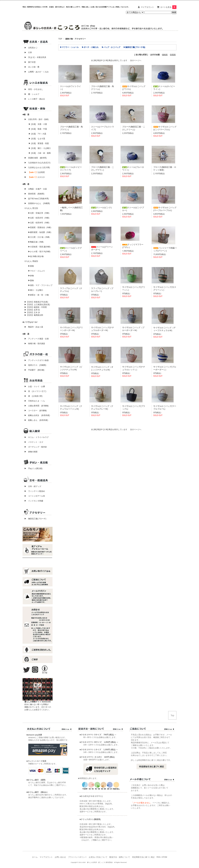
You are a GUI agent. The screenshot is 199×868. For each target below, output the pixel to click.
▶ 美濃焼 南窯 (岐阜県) (36, 158)
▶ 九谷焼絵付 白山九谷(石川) (36, 163)
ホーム (35, 857)
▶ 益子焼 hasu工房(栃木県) (37, 199)
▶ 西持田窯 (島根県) (34, 194)
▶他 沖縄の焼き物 (36, 256)
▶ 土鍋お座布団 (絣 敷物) (36, 406)
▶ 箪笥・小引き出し (34, 89)
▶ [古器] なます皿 (37, 139)
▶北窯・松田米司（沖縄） (39, 223)
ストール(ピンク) (101, 208)
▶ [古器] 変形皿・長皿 (39, 143)
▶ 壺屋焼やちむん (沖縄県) (37, 203)
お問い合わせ (60, 857)
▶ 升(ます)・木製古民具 (34, 57)
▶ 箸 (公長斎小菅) (33, 396)
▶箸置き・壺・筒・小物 (38, 295)
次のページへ (136, 60)
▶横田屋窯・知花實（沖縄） (40, 232)
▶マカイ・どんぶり (37, 271)
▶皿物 (31, 266)
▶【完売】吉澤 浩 (33, 310)
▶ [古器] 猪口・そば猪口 (40, 148)
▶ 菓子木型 (29, 62)
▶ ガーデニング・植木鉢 (35, 447)
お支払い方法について (98, 857)
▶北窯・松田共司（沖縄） (39, 218)
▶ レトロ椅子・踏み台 (35, 99)
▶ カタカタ (35, 177)
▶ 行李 (27, 53)
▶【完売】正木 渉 (32, 312)
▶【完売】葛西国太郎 (34, 315)
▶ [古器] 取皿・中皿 (38, 129)
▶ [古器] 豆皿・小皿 (38, 124)
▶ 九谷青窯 (35, 172)
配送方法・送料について (120, 857)
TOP (60, 39)
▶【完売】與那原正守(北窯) (36, 302)
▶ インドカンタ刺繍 (33, 501)
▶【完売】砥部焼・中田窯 (36, 307)
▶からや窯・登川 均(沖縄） (40, 252)
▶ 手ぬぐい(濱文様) (33, 468)
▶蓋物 (31, 280)
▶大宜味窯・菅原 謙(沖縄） (40, 247)
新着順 (173, 55)
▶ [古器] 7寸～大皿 (37, 134)
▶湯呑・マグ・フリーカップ (40, 285)
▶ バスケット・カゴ (34, 442)
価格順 (165, 55)
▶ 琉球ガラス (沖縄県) (35, 365)
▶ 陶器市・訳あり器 (34, 327)
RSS (159, 857)
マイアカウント (147, 7)
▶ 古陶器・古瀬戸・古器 (36, 189)
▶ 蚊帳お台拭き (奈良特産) (37, 415)
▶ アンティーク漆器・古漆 (37, 339)
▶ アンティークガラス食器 (37, 360)
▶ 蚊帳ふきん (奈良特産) (36, 420)
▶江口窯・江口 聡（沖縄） (40, 237)
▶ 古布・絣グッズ (32, 486)
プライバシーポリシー (77, 857)
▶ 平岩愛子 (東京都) (34, 370)
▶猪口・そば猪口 (36, 290)
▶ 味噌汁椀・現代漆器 (35, 344)
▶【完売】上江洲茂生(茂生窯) (37, 305)
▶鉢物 (31, 276)
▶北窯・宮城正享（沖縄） (39, 213)
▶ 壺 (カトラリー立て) (35, 391)
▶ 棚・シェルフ (32, 94)
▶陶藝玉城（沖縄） (37, 242)
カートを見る (168, 7)
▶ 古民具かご (30, 48)
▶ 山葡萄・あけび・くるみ (36, 72)
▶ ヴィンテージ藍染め (34, 491)
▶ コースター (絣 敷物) (36, 411)
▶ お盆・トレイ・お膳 (35, 386)
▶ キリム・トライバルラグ (37, 437)
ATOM (164, 857)
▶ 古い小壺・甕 (32, 67)
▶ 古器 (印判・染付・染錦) (36, 119)
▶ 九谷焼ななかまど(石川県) (37, 168)
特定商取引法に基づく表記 (143, 857)
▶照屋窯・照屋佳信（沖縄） (40, 227)
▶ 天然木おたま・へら (35, 401)
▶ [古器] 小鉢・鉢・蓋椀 (40, 153)
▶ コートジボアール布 (34, 496)
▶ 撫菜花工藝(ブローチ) (34, 519)
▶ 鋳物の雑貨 (31, 452)
